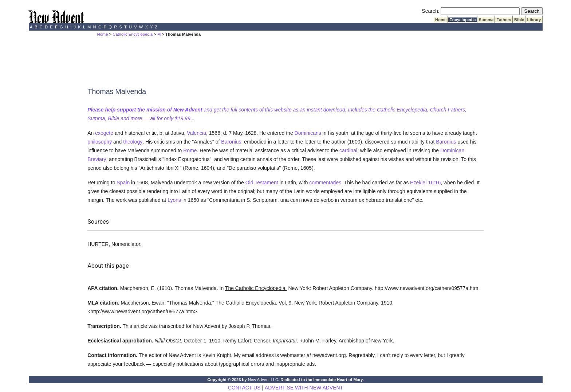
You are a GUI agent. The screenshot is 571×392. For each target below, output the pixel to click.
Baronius (231, 142)
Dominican (452, 150)
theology (133, 142)
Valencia (196, 133)
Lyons (174, 200)
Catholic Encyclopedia (133, 34)
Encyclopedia (462, 20)
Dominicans (308, 133)
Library (534, 20)
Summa (486, 20)
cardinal (348, 150)
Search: (430, 11)
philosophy (100, 142)
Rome (190, 150)
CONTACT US (244, 388)
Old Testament (262, 183)
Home (441, 20)
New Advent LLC (263, 380)
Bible (519, 20)
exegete (104, 133)
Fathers (504, 20)
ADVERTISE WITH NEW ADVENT (304, 388)
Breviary (97, 159)
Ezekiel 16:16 (425, 183)
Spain (123, 183)
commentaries (325, 183)
